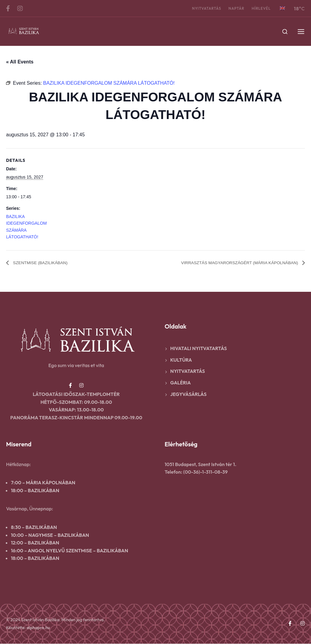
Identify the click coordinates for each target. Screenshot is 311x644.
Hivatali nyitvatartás (199, 349)
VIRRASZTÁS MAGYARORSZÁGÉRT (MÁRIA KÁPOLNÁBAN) (230, 263)
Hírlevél (258, 8)
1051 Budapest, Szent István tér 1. (200, 465)
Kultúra (181, 360)
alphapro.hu (38, 628)
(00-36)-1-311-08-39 (205, 472)
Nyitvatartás (200, 8)
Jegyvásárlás (189, 394)
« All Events (20, 62)
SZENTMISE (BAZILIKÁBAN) (44, 263)
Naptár (231, 8)
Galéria (181, 383)
